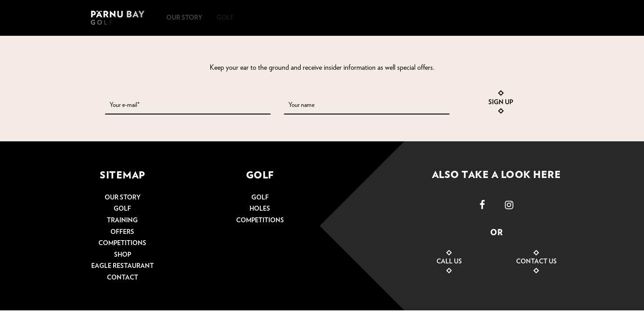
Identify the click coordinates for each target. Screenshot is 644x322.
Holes (260, 209)
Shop (123, 255)
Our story (123, 198)
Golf (122, 209)
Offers (122, 232)
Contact (123, 278)
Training (122, 220)
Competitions (122, 243)
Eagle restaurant (123, 266)
